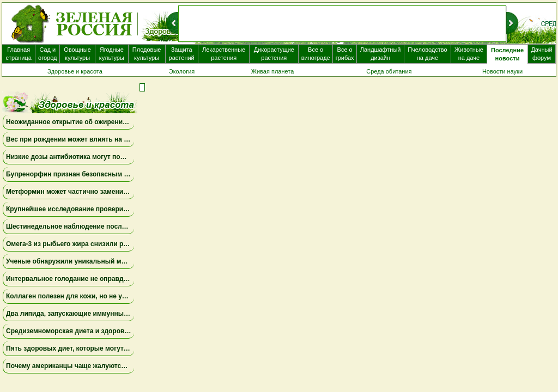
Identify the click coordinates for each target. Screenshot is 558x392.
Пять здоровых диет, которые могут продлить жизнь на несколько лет (121, 348)
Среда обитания (389, 71)
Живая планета (273, 71)
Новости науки (502, 71)
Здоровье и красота (75, 71)
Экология (182, 71)
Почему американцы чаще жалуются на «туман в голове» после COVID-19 (126, 366)
